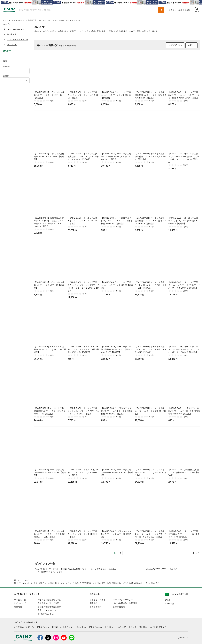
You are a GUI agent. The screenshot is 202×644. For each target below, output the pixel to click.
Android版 (170, 630)
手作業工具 (32, 20)
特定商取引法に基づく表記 (49, 626)
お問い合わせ (119, 633)
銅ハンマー (65, 20)
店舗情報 (18, 633)
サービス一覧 (20, 626)
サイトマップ (20, 630)
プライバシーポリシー (123, 626)
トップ (5, 20)
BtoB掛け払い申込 (46, 640)
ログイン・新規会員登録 (179, 10)
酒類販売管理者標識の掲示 (49, 633)
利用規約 (94, 630)
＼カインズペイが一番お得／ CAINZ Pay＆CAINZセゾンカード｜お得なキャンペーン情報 (61, 597)
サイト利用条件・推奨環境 (125, 630)
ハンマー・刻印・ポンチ (48, 20)
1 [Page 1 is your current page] (115, 553)
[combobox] (86, 10)
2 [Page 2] (120, 553)
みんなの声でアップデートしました (162, 596)
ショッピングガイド (98, 626)
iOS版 (168, 627)
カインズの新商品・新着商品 (104, 596)
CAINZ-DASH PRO (18, 20)
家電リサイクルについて (48, 637)
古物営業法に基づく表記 (48, 630)
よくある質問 (96, 633)
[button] (161, 10)
